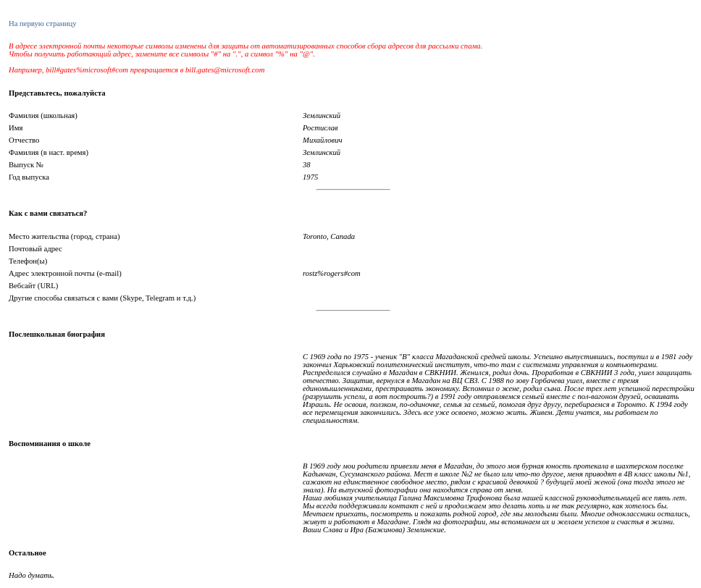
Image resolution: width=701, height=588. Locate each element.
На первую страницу (42, 24)
